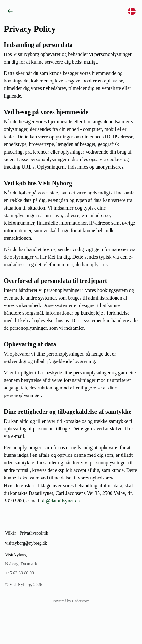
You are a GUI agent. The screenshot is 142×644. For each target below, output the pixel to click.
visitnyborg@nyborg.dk (26, 543)
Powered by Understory (71, 601)
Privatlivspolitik (34, 533)
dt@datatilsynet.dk (61, 501)
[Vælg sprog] (132, 11)
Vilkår (11, 533)
